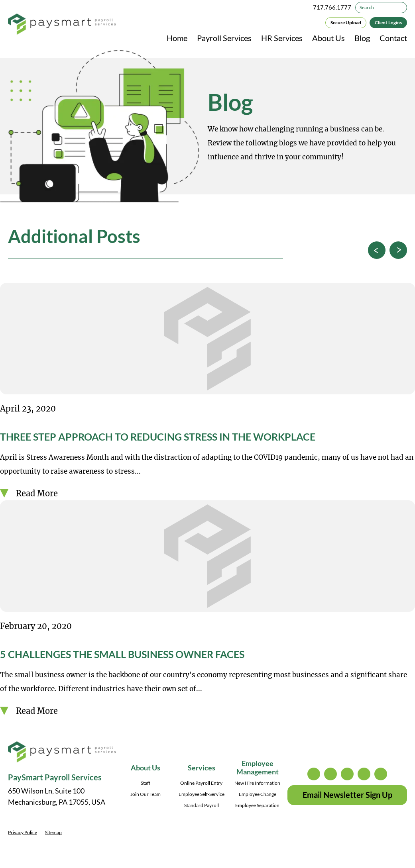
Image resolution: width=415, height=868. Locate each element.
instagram (314, 774)
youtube (381, 774)
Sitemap (53, 832)
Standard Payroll (202, 805)
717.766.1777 (332, 7)
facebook (347, 774)
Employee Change (258, 794)
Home (177, 38)
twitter (330, 774)
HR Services (282, 38)
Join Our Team (146, 794)
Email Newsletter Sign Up (347, 795)
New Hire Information (257, 783)
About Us (328, 38)
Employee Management (258, 767)
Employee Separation (257, 805)
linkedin (364, 774)
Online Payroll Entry (201, 783)
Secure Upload (346, 23)
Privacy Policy (23, 832)
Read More (37, 493)
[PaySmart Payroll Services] (62, 25)
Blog (362, 38)
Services (202, 768)
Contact (393, 38)
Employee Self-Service (202, 794)
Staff (146, 783)
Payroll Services (224, 38)
